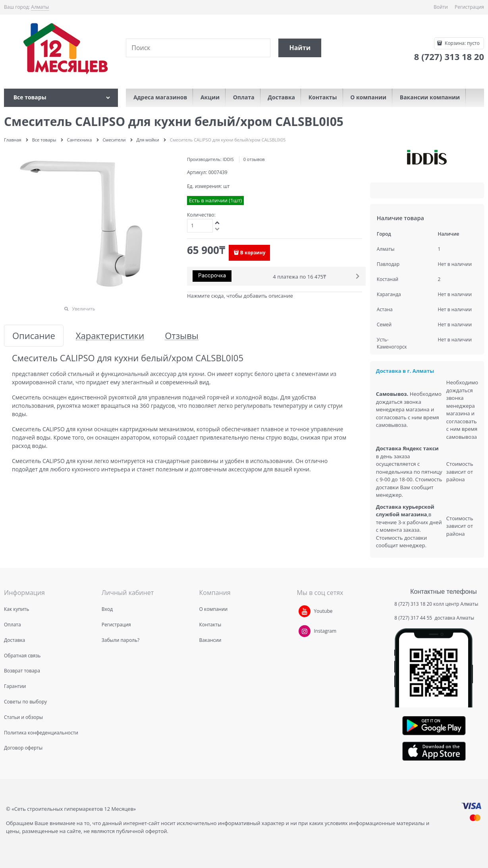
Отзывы (182, 336)
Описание (34, 336)
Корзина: (462, 43)
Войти (441, 7)
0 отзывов (254, 159)
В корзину (253, 253)
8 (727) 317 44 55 (414, 618)
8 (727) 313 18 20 (413, 604)
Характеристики (110, 336)
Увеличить (83, 309)
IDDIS (228, 159)
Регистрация (469, 7)
